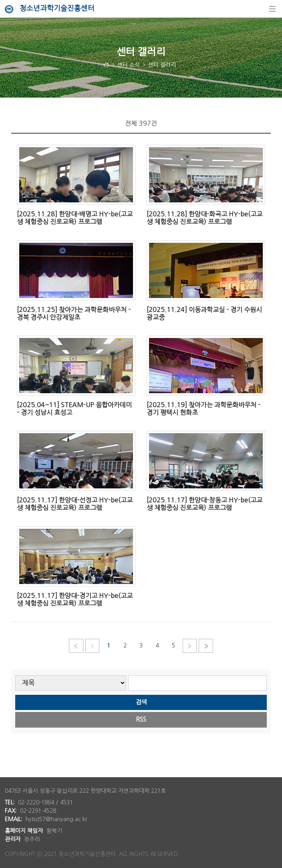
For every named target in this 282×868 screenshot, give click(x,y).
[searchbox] (198, 683)
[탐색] (272, 9)
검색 (141, 702)
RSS (141, 719)
